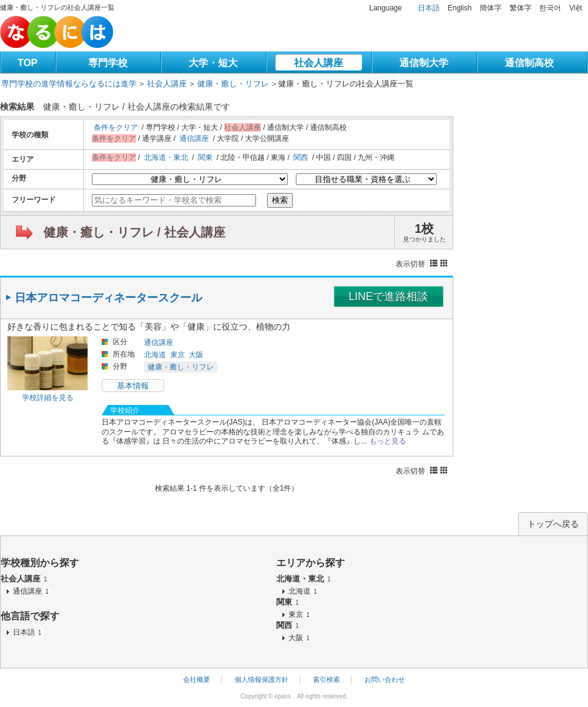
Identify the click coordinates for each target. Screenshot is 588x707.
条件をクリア (116, 127)
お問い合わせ (385, 679)
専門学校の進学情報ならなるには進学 (69, 84)
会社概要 (197, 679)
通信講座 (194, 138)
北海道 (155, 355)
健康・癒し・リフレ (233, 84)
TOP (28, 63)
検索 (280, 200)
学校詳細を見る (48, 398)
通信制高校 (529, 63)
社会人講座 (318, 63)
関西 (301, 157)
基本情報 (133, 386)
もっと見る (388, 441)
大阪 (196, 355)
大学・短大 (213, 63)
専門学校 (108, 63)
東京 (178, 355)
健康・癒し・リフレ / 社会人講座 (134, 232)
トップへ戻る (553, 524)
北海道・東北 (166, 157)
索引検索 (326, 679)
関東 (205, 157)
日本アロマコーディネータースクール (108, 298)
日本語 (429, 8)
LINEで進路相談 (388, 297)
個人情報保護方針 (262, 679)
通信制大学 (424, 63)
